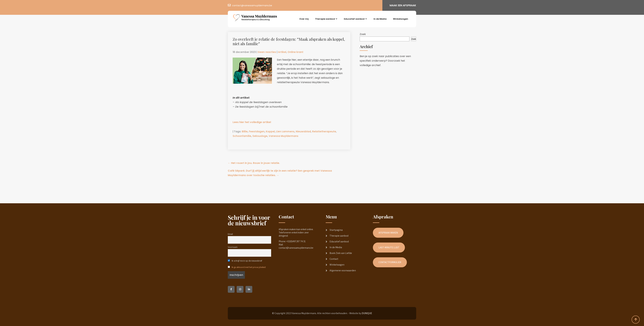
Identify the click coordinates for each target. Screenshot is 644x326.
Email (230, 234)
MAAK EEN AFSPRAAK (403, 5)
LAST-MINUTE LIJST (389, 247)
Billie (245, 131)
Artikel (282, 52)
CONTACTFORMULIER (390, 262)
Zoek (363, 34)
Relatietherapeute (324, 131)
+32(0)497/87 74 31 (296, 241)
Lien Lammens (285, 131)
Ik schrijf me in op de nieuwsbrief (245, 261)
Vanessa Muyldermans (284, 136)
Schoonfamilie (242, 136)
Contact (334, 259)
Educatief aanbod (354, 19)
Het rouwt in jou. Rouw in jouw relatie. (254, 163)
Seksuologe (260, 136)
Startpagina (336, 230)
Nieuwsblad (303, 131)
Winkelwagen (401, 19)
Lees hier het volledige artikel (252, 122)
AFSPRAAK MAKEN (388, 233)
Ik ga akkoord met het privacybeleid (249, 267)
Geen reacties (267, 52)
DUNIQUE (367, 313)
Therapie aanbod (325, 19)
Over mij (304, 19)
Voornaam (233, 247)
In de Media (380, 19)
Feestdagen (257, 131)
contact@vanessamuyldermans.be (252, 5)
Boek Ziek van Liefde (341, 253)
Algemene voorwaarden (343, 270)
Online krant (295, 52)
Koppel (270, 131)
